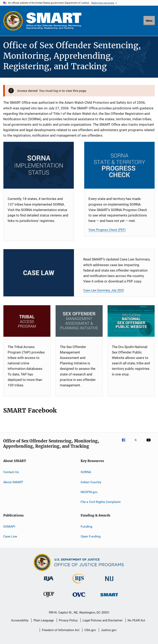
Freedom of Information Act (61, 630)
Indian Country (91, 482)
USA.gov (90, 630)
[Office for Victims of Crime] (79, 597)
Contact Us (11, 472)
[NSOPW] (131, 321)
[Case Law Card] (39, 273)
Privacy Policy (68, 620)
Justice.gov (109, 630)
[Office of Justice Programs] (13, 21)
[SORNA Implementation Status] (39, 165)
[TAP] (27, 321)
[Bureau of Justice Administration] (49, 582)
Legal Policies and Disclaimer (103, 620)
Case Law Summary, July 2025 (103, 290)
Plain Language (44, 620)
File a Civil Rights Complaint (101, 502)
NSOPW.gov (89, 492)
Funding (86, 526)
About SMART (13, 482)
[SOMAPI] (79, 321)
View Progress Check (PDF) (107, 230)
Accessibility (20, 620)
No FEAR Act (136, 620)
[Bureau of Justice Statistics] (79, 584)
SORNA (86, 472)
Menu (149, 21)
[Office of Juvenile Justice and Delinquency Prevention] (49, 598)
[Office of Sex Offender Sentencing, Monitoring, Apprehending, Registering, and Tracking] (109, 597)
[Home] (54, 21)
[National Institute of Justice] (109, 582)
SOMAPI (9, 526)
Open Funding (91, 536)
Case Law (10, 536)
